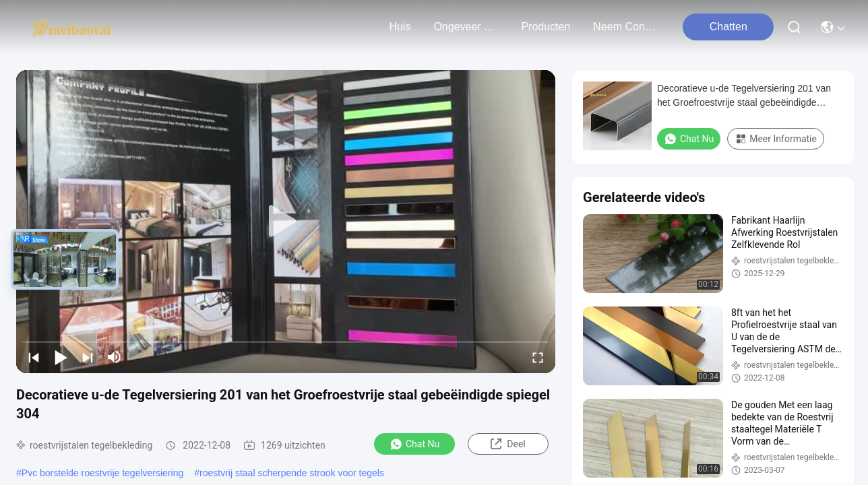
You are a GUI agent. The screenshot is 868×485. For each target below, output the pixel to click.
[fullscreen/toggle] (538, 357)
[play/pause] (61, 357)
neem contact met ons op (625, 27)
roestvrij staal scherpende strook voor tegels (292, 473)
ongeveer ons (466, 27)
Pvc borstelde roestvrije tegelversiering (102, 473)
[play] (286, 222)
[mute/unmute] (115, 357)
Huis (400, 27)
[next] (88, 357)
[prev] (34, 357)
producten (546, 27)
